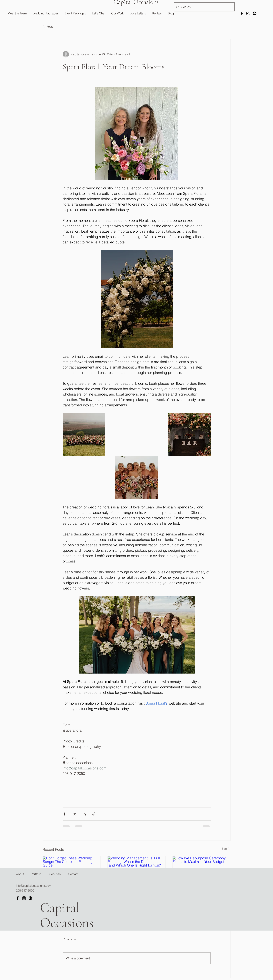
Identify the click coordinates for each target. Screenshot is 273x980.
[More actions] (208, 54)
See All (226, 849)
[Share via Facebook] (64, 814)
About (20, 874)
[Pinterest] (255, 13)
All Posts (48, 27)
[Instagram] (248, 13)
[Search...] (204, 7)
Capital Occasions (67, 915)
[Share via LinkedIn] (84, 814)
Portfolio (36, 874)
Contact (73, 874)
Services (55, 874)
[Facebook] (242, 13)
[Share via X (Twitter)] (74, 814)
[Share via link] (94, 814)
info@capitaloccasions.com (34, 886)
